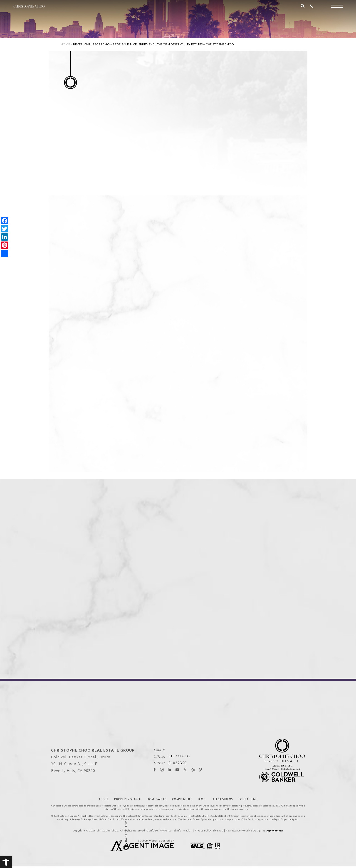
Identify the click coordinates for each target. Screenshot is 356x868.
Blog (204, 798)
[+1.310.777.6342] (312, 10)
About (97, 798)
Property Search (123, 798)
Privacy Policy (202, 830)
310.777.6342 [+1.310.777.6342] (176, 756)
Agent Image (276, 830)
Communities (183, 798)
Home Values (155, 798)
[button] (6, 862)
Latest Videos (226, 798)
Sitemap (218, 830)
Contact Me (255, 798)
